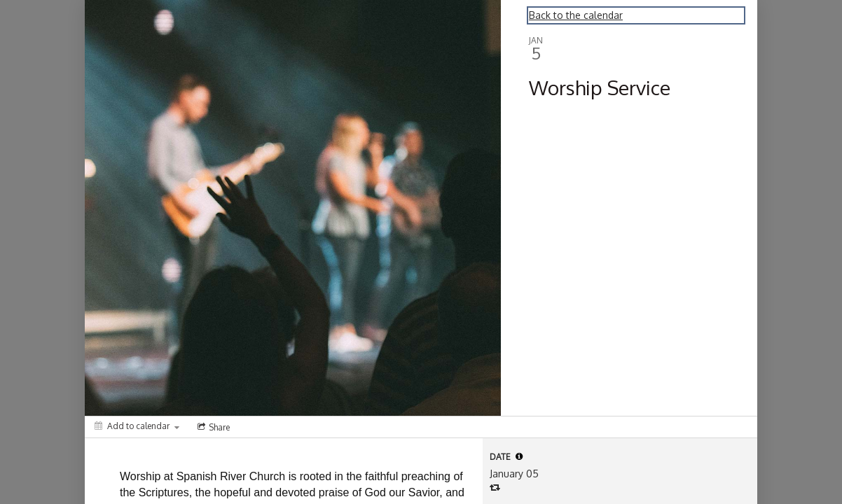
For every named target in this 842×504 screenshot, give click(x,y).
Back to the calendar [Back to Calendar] (576, 15)
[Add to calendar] (137, 426)
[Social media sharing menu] (212, 427)
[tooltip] (519, 456)
